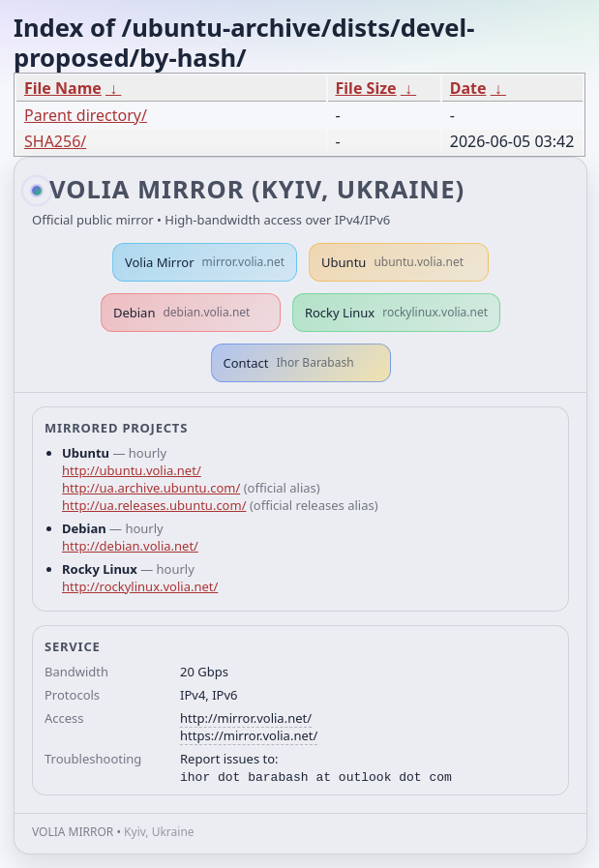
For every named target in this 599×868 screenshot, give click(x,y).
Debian (182, 313)
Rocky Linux (396, 313)
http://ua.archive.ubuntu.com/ (151, 488)
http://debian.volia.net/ (130, 546)
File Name (63, 88)
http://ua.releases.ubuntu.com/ (154, 505)
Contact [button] (289, 363)
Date (468, 88)
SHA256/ (55, 141)
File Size (366, 88)
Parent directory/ (86, 115)
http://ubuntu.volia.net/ (132, 470)
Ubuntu (392, 262)
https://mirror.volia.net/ (249, 735)
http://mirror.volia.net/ (246, 718)
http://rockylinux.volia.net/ (140, 586)
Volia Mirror (205, 262)
